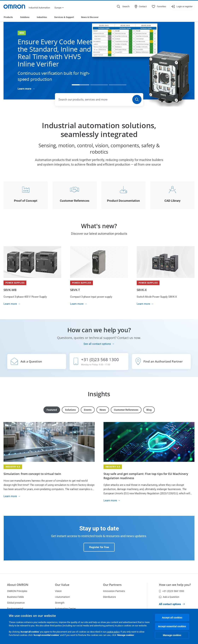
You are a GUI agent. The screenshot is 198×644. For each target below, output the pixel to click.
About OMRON (18, 585)
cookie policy (113, 632)
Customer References (126, 410)
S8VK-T (75, 290)
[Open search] (123, 7)
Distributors (109, 597)
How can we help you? (175, 585)
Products (8, 17)
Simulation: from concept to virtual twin (32, 474)
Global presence (16, 603)
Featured (52, 410)
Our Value (62, 585)
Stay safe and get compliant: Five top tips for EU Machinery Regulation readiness (146, 476)
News (103, 410)
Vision (58, 591)
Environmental (15, 609)
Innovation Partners (114, 591)
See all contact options (97, 344)
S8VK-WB (10, 290)
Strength (60, 603)
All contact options (172, 604)
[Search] (137, 99)
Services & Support (64, 17)
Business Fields (15, 597)
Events (88, 410)
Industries (42, 17)
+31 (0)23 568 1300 (172, 591)
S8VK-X (142, 290)
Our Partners (112, 585)
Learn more (24, 89)
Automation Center (65, 609)
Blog (149, 410)
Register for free (99, 547)
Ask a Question (169, 597)
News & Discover (90, 17)
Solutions (25, 17)
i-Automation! (62, 597)
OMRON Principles (17, 591)
